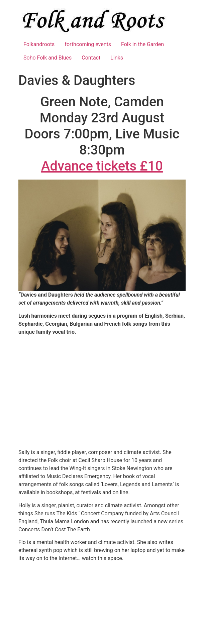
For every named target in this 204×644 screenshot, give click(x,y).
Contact (91, 58)
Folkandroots (39, 44)
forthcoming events (88, 44)
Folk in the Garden (142, 44)
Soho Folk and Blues (47, 58)
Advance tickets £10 (102, 166)
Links (117, 58)
